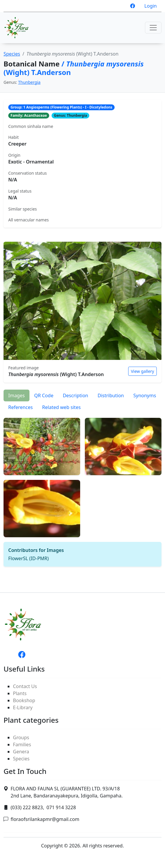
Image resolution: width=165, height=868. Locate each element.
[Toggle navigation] (153, 28)
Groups (21, 737)
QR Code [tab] (44, 395)
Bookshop (24, 700)
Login (151, 6)
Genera (21, 752)
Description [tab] (75, 395)
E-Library (23, 707)
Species (12, 54)
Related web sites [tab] (61, 407)
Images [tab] (16, 395)
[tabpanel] (82, 490)
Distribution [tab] (111, 395)
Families (22, 745)
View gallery (142, 371)
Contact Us (25, 686)
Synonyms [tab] (145, 395)
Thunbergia (29, 82)
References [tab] (20, 407)
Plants (20, 693)
